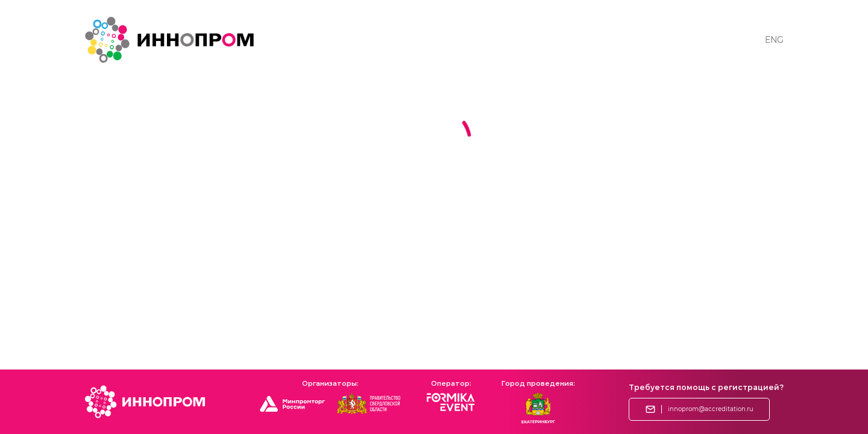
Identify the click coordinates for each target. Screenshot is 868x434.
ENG (774, 40)
